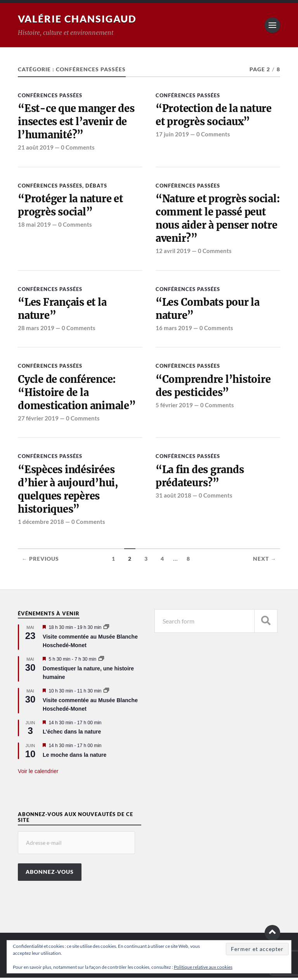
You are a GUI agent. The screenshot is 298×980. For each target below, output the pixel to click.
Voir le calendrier (38, 774)
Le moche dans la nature (74, 757)
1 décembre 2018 (41, 524)
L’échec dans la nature (72, 734)
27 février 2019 (38, 420)
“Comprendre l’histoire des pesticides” (213, 387)
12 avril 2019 (173, 252)
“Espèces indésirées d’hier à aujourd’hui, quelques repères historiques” (68, 491)
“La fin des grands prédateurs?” (201, 478)
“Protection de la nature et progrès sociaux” (214, 115)
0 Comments (78, 148)
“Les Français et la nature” (63, 310)
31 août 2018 (173, 497)
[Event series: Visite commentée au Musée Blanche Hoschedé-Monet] (106, 630)
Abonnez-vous (50, 874)
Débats (96, 186)
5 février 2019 (174, 406)
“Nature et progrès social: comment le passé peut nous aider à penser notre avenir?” (216, 219)
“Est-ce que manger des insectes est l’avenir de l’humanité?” (76, 122)
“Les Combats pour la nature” (208, 310)
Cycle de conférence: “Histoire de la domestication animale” (78, 394)
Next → (265, 561)
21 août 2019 (36, 148)
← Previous (40, 561)
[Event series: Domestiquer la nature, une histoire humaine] (101, 661)
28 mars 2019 (36, 329)
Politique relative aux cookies (203, 967)
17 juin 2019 (172, 134)
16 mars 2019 (174, 329)
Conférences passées (50, 95)
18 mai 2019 (34, 225)
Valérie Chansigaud (80, 19)
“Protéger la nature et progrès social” (71, 206)
